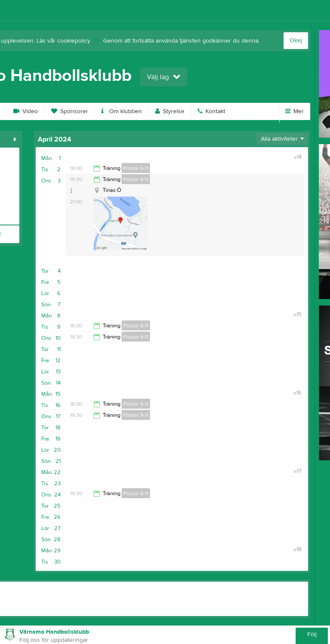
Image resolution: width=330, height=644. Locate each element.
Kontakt (211, 111)
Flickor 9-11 (136, 168)
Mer (295, 111)
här (96, 41)
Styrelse (170, 111)
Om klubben (122, 111)
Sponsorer (70, 111)
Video (26, 111)
